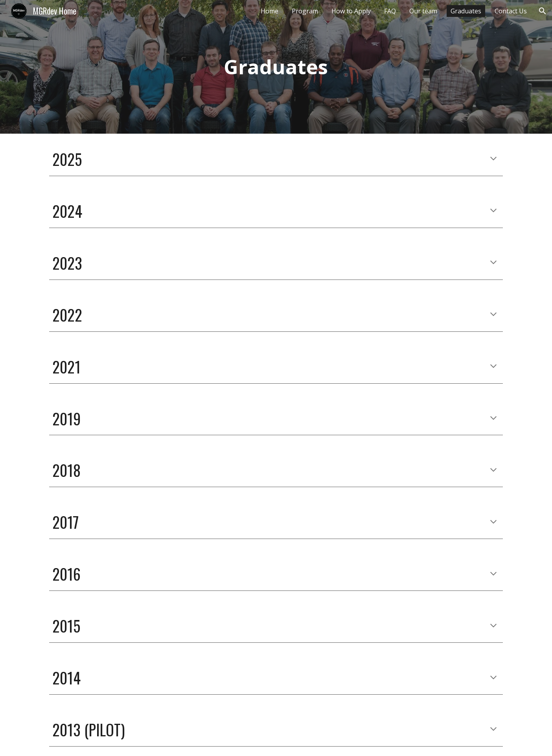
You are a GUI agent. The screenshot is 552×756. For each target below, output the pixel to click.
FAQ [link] (390, 11)
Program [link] (305, 11)
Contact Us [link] (511, 11)
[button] (543, 11)
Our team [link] (423, 11)
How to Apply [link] (351, 11)
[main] (276, 67)
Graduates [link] (466, 11)
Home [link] (270, 11)
